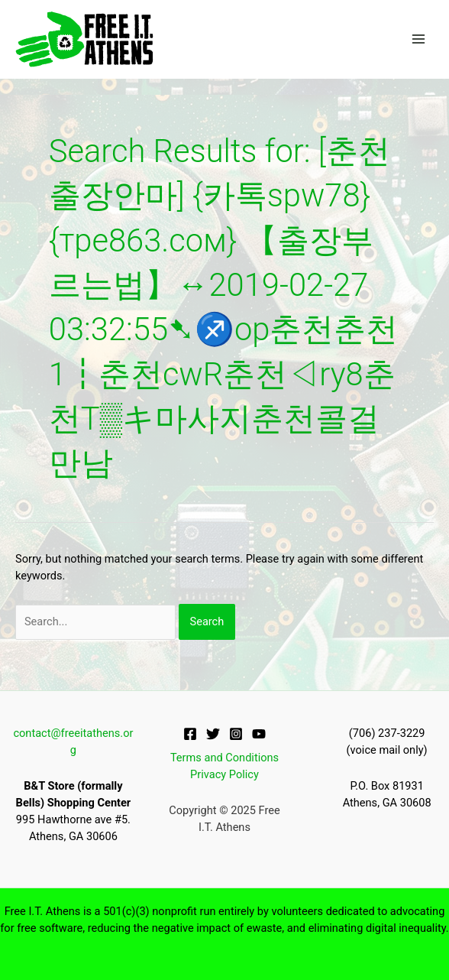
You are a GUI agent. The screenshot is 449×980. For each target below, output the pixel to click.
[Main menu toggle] (418, 39)
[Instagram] (236, 734)
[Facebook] (190, 734)
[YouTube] (259, 734)
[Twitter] (213, 734)
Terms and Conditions (224, 758)
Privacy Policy (224, 774)
